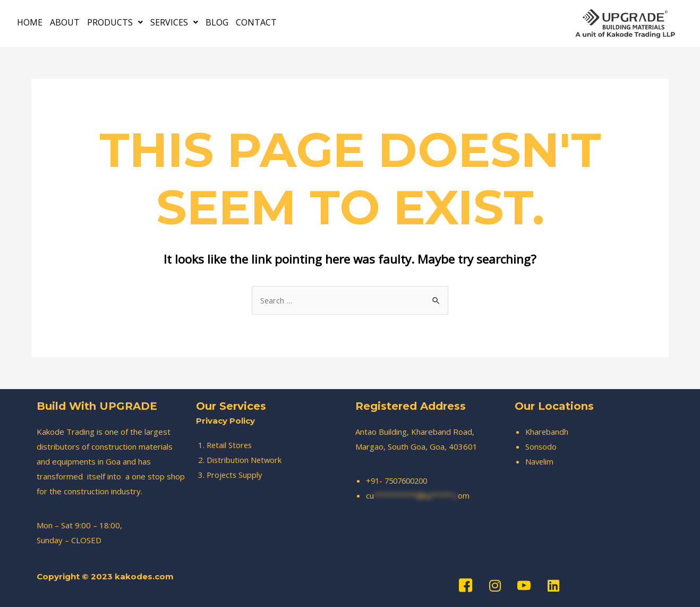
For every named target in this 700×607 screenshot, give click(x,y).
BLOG (217, 22)
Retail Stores (230, 445)
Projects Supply (235, 475)
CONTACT (256, 22)
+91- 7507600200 (400, 480)
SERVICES (174, 22)
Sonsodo (541, 446)
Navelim (540, 461)
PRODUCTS (115, 22)
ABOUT (65, 22)
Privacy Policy (225, 421)
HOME (30, 22)
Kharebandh (547, 432)
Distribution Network (245, 460)
